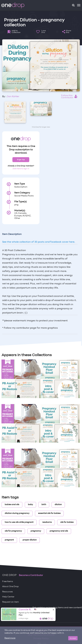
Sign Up (21, 160)
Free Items (8, 582)
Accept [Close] (73, 638)
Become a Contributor (31, 575)
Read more (10, 638)
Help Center (8, 597)
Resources (8, 592)
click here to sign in (21, 169)
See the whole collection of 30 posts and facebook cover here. (39, 242)
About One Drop (10, 587)
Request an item (11, 602)
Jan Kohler (13, 97)
